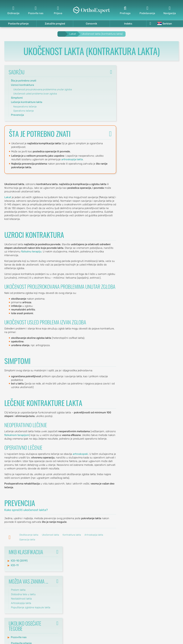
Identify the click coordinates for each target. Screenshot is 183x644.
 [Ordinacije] (13, 10)
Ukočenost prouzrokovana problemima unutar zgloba (43, 89)
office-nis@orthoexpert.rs (72, 584)
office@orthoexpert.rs (75, 568)
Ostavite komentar (121, 567)
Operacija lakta (27, 540)
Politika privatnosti (168, 567)
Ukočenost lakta (50, 535)
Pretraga (128, 587)
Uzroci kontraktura (22, 85)
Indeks (128, 23)
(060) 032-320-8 (77, 564)
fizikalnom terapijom (17, 435)
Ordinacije (173, 577)
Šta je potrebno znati (24, 81)
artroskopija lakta (72, 159)
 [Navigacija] (170, 10)
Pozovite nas (135, 156)
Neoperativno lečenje (25, 107)
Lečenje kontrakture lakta (27, 102)
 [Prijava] (58, 10)
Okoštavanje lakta (29, 535)
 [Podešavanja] (147, 10)
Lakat (8, 197)
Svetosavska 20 (78, 577)
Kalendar (174, 582)
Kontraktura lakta (72, 535)
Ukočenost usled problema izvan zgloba (35, 94)
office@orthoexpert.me (74, 605)
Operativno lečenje (23, 111)
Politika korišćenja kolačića (163, 556)
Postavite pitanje (18, 23)
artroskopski (80, 454)
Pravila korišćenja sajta (165, 562)
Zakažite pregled (55, 23)
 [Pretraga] (125, 10)
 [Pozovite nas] (36, 10)
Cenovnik (92, 23)
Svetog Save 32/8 (77, 560)
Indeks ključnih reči (122, 572)
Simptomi (17, 98)
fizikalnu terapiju (31, 252)
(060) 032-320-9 (77, 581)
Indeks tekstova (124, 577)
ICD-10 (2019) (135, 79)
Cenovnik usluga (169, 572)
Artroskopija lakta (94, 535)
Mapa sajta (127, 582)
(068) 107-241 (79, 601)
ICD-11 (131, 84)
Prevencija (17, 115)
